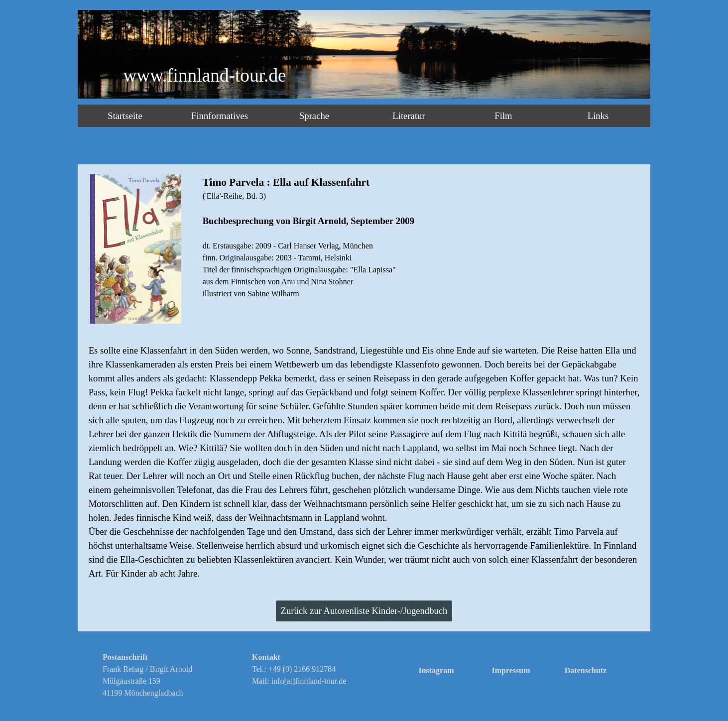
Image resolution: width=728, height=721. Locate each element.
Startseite (125, 116)
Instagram (436, 670)
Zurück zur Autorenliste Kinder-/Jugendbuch (364, 611)
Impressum (511, 670)
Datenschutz (586, 670)
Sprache (314, 116)
